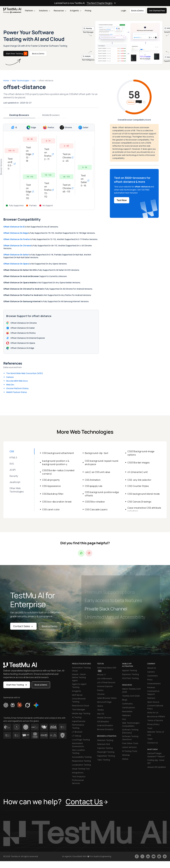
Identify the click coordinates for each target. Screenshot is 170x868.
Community (127, 704)
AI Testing (77, 717)
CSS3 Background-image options (141, 453)
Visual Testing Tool (81, 769)
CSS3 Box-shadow (95, 502)
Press (150, 680)
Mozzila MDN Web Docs (17, 381)
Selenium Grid (103, 744)
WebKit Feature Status (17, 392)
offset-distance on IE (14, 227)
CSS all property (51, 480)
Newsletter (127, 711)
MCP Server (77, 695)
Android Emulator (105, 725)
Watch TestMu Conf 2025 (131, 690)
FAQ (124, 719)
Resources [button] (60, 11)
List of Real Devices (106, 682)
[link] (12, 11)
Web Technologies (21, 80)
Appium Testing (129, 670)
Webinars (126, 715)
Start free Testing (17, 54)
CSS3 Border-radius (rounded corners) (58, 472)
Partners (151, 698)
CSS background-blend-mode (144, 494)
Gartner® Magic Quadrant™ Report (156, 755)
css (34, 80)
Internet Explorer (105, 686)
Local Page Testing (81, 740)
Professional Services (78, 782)
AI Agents (76, 11)
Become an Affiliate (156, 716)
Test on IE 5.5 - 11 (12, 164)
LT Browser (77, 732)
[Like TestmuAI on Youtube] (154, 856)
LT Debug (76, 736)
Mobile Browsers (51, 115)
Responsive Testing (81, 761)
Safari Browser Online (107, 698)
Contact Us (153, 743)
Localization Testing (81, 765)
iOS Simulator (103, 721)
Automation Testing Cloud (81, 669)
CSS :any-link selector (139, 480)
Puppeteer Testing (106, 756)
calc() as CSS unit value (98, 472)
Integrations (78, 773)
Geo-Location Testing (78, 751)
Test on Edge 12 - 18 (30, 154)
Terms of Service (155, 720)
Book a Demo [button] (137, 11)
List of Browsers (105, 678)
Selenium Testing (105, 740)
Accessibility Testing (82, 757)
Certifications (128, 708)
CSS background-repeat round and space (102, 463)
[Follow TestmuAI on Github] (159, 856)
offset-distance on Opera (16, 264)
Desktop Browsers (19, 115)
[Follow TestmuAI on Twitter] (142, 856)
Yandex (100, 710)
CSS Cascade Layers (96, 509)
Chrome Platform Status (17, 388)
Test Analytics (79, 776)
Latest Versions (129, 747)
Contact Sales (23, 626)
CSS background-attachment (58, 453)
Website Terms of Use (156, 733)
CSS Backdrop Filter (53, 494)
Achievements (154, 683)
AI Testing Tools (130, 751)
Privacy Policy (153, 724)
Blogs (125, 700)
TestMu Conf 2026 (131, 696)
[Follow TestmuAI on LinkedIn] (148, 856)
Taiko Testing (103, 760)
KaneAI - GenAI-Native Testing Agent (79, 677)
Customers (152, 676)
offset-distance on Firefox (17, 239)
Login (124, 11)
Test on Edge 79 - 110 (30, 192)
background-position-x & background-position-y (56, 463)
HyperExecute (79, 721)
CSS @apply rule (94, 486)
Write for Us (153, 713)
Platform (30, 11)
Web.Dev (10, 385)
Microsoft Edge (104, 702)
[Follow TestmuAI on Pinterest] (165, 856)
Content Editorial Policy (155, 707)
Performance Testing (78, 726)
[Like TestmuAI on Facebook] (137, 856)
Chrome (101, 694)
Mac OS (101, 714)
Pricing (88, 11)
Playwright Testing (106, 752)
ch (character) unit (138, 472)
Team (150, 739)
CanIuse (10, 377)
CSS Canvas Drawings (139, 502)
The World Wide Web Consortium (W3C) (24, 373)
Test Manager (79, 709)
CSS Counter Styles (138, 486)
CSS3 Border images (139, 463)
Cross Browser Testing (79, 700)
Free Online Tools (130, 743)
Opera (100, 706)
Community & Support (153, 693)
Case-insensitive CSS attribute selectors (144, 509)
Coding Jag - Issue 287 (156, 762)
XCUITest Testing (130, 678)
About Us (152, 668)
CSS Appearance (51, 486)
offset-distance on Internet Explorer (26, 338)
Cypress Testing (105, 748)
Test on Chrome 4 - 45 (66, 157)
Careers (151, 672)
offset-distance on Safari (16, 255)
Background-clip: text (97, 453)
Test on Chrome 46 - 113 (66, 188)
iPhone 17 (101, 675)
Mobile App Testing (81, 713)
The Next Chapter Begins (101, 3)
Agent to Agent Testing (79, 686)
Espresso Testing (130, 674)
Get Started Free (157, 11)
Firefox (100, 690)
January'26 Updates (157, 767)
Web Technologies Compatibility (131, 724)
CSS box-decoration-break (57, 502)
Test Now (122, 200)
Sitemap (126, 755)
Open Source (153, 702)
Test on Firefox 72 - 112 (48, 190)
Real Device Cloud (80, 706)
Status (125, 759)
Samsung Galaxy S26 (107, 669)
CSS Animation (93, 480)
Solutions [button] (44, 11)
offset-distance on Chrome (17, 246)
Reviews (151, 687)
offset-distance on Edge (16, 233)
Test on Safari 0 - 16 (85, 181)
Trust (150, 728)
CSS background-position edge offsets (102, 494)
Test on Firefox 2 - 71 (48, 154)
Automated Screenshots (78, 745)
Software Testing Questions (130, 738)
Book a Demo (38, 54)
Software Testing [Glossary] (130, 731)
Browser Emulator (105, 729)
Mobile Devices (104, 718)
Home (6, 80)
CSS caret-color (51, 509)
